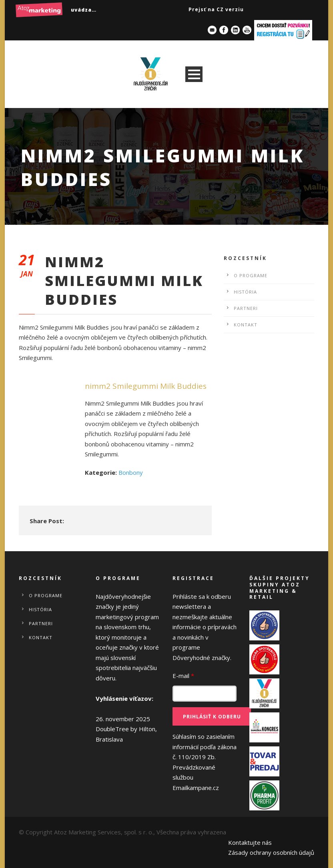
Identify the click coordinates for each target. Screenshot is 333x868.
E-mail (183, 676)
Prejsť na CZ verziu (216, 9)
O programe (251, 275)
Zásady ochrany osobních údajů (271, 852)
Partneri (246, 308)
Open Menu (194, 74)
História (245, 292)
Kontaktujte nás (250, 842)
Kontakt (246, 325)
